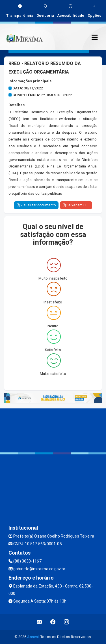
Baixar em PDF (76, 205)
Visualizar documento (36, 205)
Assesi (33, 637)
